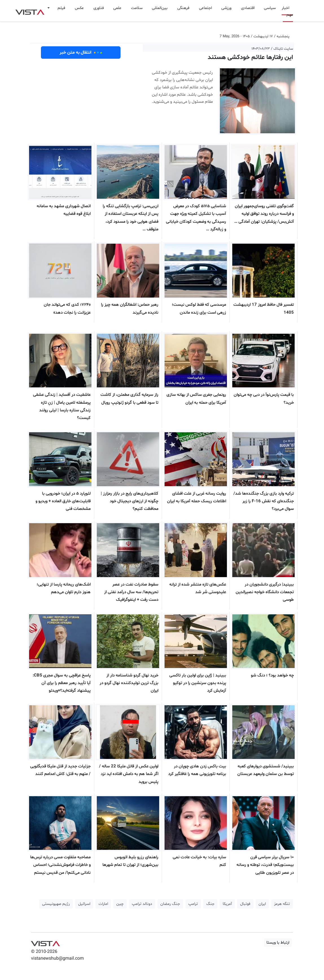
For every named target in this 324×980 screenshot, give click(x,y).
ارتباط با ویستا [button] (278, 943)
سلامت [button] (137, 8)
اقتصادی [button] (248, 8)
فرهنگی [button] (183, 8)
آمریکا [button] (227, 904)
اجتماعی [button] (205, 8)
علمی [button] (117, 8)
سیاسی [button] (270, 8)
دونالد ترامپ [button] (142, 904)
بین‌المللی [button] (160, 8)
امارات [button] (103, 904)
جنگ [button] (210, 904)
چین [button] (120, 904)
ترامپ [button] (193, 904)
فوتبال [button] (245, 904)
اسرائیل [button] (84, 904)
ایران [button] (262, 904)
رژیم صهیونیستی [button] (56, 904)
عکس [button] (79, 8)
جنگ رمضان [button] (170, 904)
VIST (30, 11)
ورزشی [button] (226, 8)
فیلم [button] (61, 8)
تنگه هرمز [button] (282, 904)
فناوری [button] (99, 8)
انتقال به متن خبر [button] (81, 53)
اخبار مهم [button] (287, 11)
